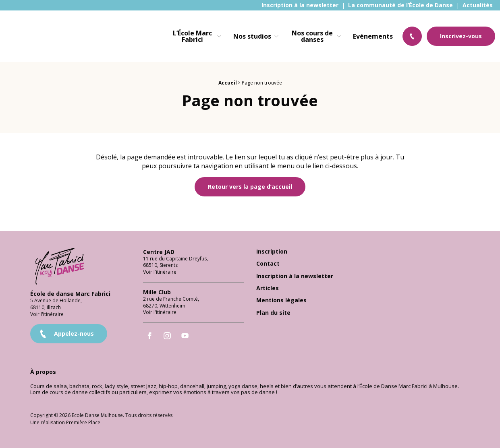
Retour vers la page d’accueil (250, 187)
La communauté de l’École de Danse (400, 5)
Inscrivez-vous (461, 36)
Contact (268, 261)
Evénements (373, 36)
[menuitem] (300, 5)
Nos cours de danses (312, 36)
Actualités (478, 5)
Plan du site (273, 311)
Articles (268, 286)
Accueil (228, 83)
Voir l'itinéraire (47, 312)
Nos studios (252, 36)
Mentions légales (281, 298)
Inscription (272, 249)
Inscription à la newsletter (300, 5)
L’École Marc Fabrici (192, 36)
